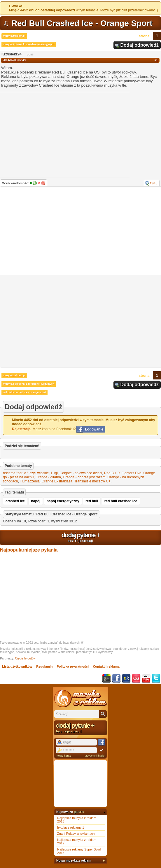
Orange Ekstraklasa (57, 481)
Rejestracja (21, 429)
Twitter (156, 678)
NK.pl (126, 678)
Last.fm (136, 678)
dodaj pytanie (80, 537)
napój (36, 501)
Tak (35, 183)
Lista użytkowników (17, 666)
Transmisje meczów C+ (92, 481)
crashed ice (15, 501)
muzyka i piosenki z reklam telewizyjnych (29, 44)
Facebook (116, 678)
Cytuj (154, 183)
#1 (156, 60)
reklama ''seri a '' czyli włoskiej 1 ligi (30, 473)
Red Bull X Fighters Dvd (123, 473)
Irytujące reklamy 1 (71, 827)
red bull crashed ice (121, 501)
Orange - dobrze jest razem (84, 477)
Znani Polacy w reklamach (76, 834)
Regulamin (44, 666)
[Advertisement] (80, 232)
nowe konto (64, 756)
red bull (92, 501)
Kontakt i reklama (106, 666)
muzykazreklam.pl (14, 36)
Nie (43, 183)
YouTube (146, 678)
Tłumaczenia (30, 481)
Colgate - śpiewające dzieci (81, 473)
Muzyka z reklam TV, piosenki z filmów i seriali (80, 699)
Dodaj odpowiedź (139, 45)
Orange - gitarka (48, 477)
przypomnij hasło (94, 756)
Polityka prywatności (73, 666)
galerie (79, 812)
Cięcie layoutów (25, 658)
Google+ (106, 678)
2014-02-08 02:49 (14, 60)
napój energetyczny (63, 501)
